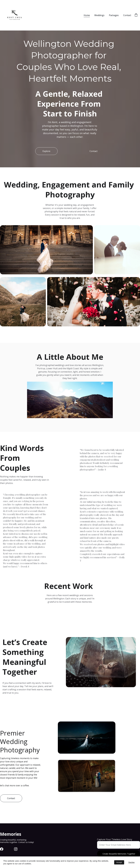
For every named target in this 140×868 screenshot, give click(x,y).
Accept (119, 862)
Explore (46, 151)
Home (87, 15)
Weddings (99, 15)
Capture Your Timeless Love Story (115, 839)
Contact (127, 15)
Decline (132, 862)
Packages (114, 15)
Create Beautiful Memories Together (119, 854)
